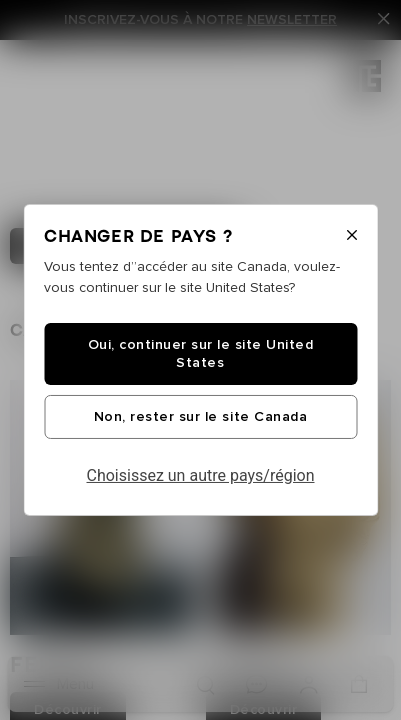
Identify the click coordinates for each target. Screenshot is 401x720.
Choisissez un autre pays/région (201, 475)
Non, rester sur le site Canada (200, 417)
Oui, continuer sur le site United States (201, 354)
